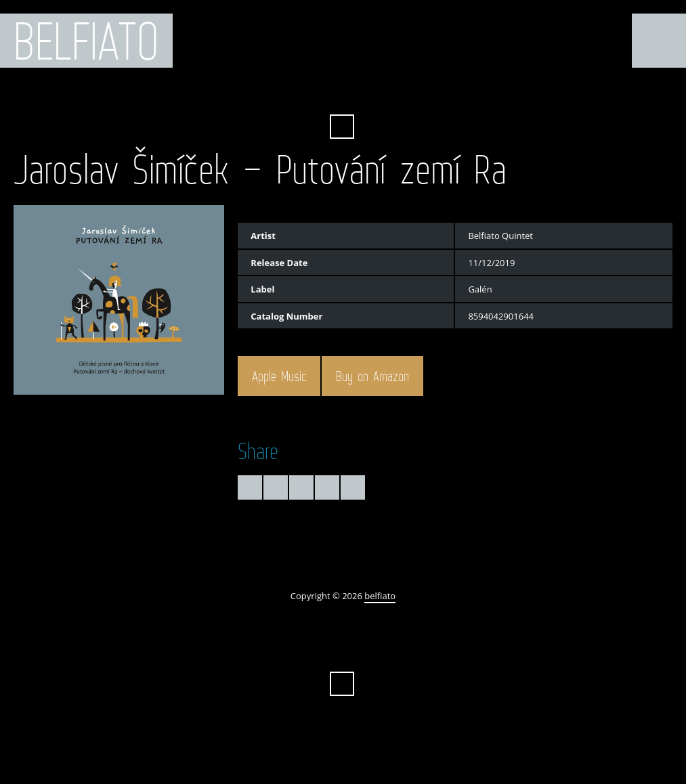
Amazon (305, 93)
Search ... (342, 127)
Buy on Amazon (372, 376)
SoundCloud (379, 93)
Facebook (280, 93)
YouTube (330, 93)
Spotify (404, 93)
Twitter (256, 93)
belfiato (86, 41)
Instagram (428, 93)
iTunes (354, 93)
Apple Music (279, 376)
